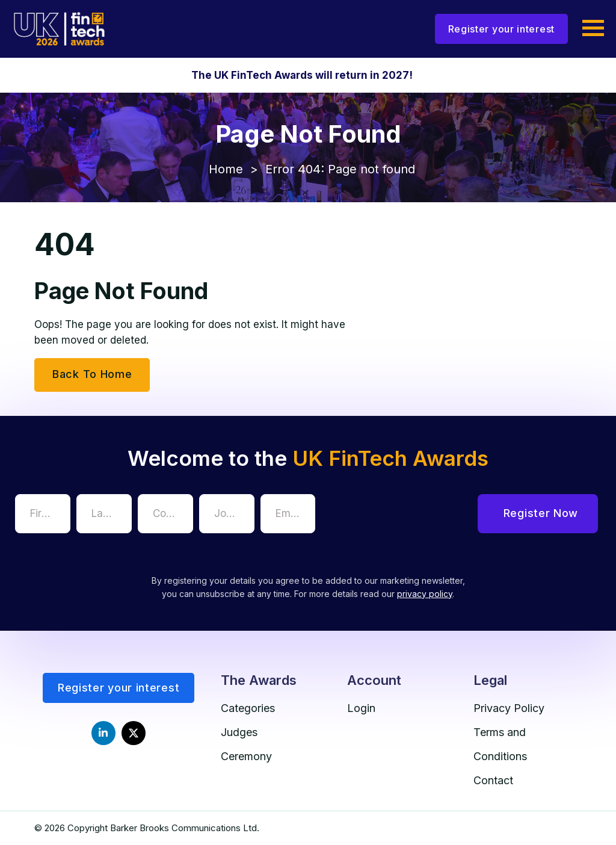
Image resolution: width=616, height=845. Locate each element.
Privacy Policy (509, 708)
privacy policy (425, 594)
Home (226, 169)
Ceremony (246, 756)
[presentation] (413, 518)
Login (361, 708)
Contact (493, 780)
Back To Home (92, 374)
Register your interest (501, 29)
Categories (248, 708)
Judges (239, 732)
